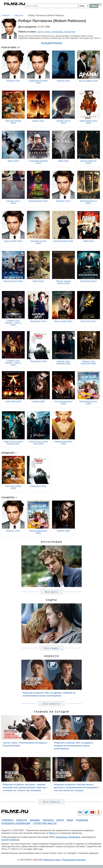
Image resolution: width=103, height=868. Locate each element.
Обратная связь (52, 860)
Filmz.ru (53, 833)
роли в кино (44, 32)
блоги (60, 820)
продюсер (57, 32)
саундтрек (70, 32)
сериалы (48, 820)
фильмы (35, 820)
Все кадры (51, 648)
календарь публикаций (16, 823)
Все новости (52, 704)
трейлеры (7, 820)
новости (22, 820)
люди (70, 820)
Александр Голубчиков (68, 837)
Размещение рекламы (74, 860)
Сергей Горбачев (10, 840)
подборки (82, 820)
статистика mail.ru (45, 823)
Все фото (52, 592)
